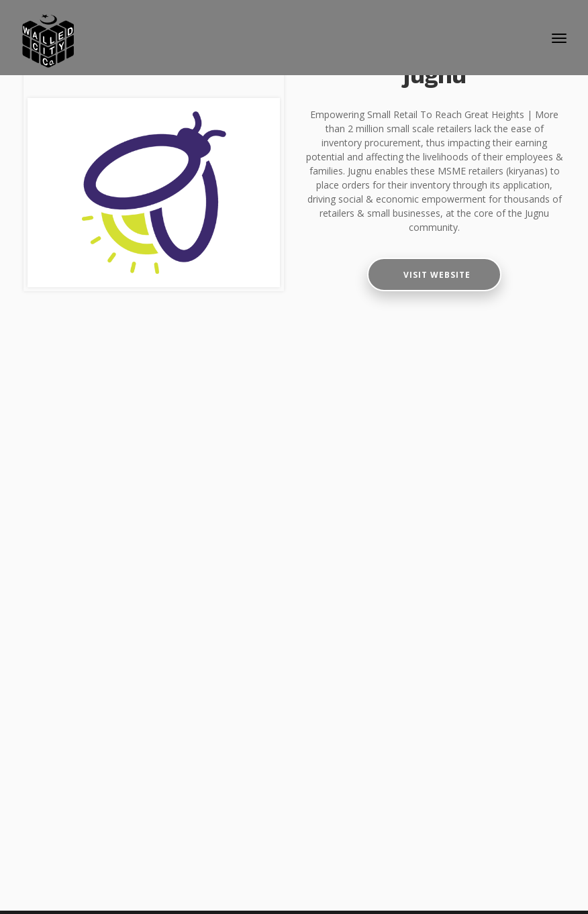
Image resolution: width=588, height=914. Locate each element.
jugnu (435, 75)
